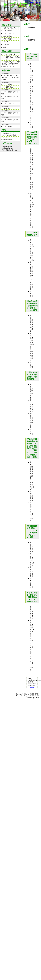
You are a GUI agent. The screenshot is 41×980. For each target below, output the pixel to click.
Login (38, 2)
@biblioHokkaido (7, 140)
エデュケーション (9, 33)
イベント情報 (8, 31)
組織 (5, 47)
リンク (6, 42)
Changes (33, 2)
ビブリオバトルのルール (12, 28)
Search (37, 1)
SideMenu (32, 687)
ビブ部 (6, 54)
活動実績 (6, 45)
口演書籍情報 (8, 36)
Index (33, 1)
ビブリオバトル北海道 (9, 135)
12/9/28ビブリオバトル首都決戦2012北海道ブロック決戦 (10, 77)
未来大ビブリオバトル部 (12, 62)
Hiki (26, 694)
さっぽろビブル (9, 57)
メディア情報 (8, 39)
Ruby (25, 696)
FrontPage (27, 1)
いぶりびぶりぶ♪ (9, 67)
